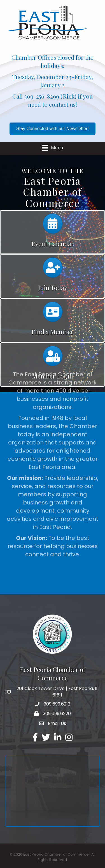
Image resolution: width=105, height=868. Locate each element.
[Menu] (53, 148)
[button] (53, 129)
